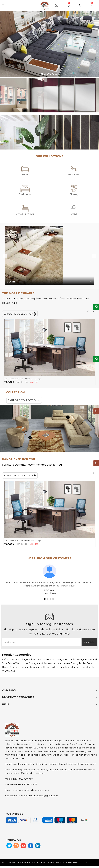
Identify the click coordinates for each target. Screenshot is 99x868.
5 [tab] (53, 74)
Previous (3, 44)
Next (96, 44)
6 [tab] (56, 74)
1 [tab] (42, 74)
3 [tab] (48, 74)
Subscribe (89, 642)
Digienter (84, 863)
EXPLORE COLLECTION (20, 314)
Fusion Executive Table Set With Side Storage (23, 379)
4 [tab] (50, 74)
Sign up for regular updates (50, 624)
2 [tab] (45, 74)
